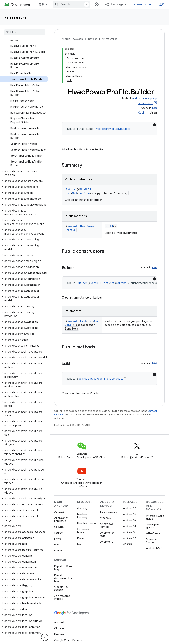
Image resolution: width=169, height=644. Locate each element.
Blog (57, 545)
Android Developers (73, 39)
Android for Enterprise (61, 519)
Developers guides (153, 526)
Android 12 (129, 538)
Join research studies (62, 597)
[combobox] (72, 4)
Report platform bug (63, 568)
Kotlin (141, 113)
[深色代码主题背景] (155, 125)
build (109, 226)
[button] (24, 173)
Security (59, 527)
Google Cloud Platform (68, 640)
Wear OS (106, 518)
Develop (93, 39)
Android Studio (144, 4)
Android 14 (130, 526)
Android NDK (154, 548)
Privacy (81, 538)
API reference (16, 18)
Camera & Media (83, 530)
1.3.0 (154, 108)
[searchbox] (25, 32)
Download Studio (152, 541)
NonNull (86, 189)
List (68, 193)
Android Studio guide (155, 517)
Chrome (59, 628)
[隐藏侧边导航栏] (45, 637)
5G (79, 544)
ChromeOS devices (107, 525)
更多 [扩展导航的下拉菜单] (41, 4)
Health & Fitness (86, 523)
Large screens (108, 512)
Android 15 (129, 520)
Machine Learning (82, 516)
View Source (146, 103)
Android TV (107, 542)
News (58, 539)
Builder (71, 189)
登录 (162, 4)
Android (59, 512)
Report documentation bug (63, 578)
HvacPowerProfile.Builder (113, 129)
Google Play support (61, 588)
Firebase (59, 634)
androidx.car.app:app (145, 98)
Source (58, 533)
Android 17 (129, 508)
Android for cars (107, 534)
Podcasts (60, 550)
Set (75, 193)
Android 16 (130, 514)
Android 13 (129, 532)
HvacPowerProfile (102, 379)
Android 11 (129, 544)
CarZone (84, 193)
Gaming (82, 508)
